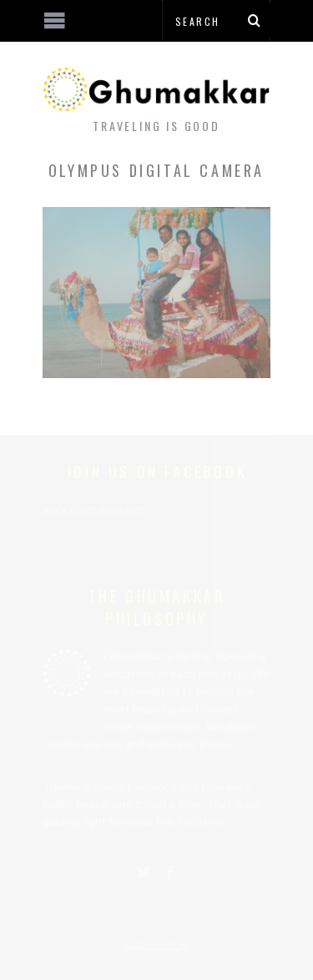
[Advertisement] (138, 917)
